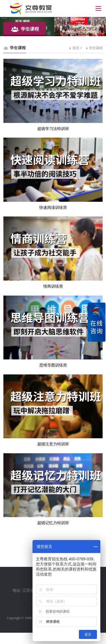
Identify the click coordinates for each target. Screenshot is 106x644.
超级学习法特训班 (53, 129)
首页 (76, 48)
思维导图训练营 (53, 365)
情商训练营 (53, 286)
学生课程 (96, 48)
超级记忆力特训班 (53, 523)
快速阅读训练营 (53, 208)
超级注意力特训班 (53, 444)
